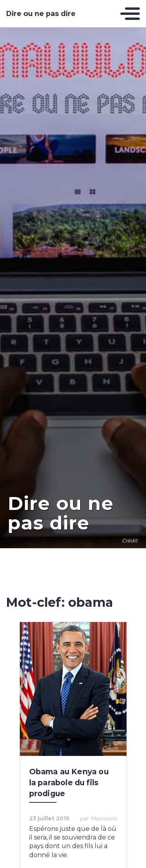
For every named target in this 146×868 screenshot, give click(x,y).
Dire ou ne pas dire (41, 14)
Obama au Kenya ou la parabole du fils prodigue (69, 782)
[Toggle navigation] (130, 14)
